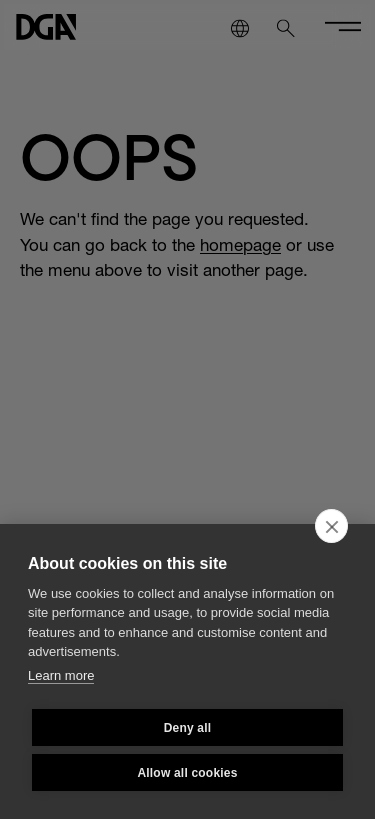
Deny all (188, 728)
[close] (331, 526)
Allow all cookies (187, 773)
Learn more (61, 675)
